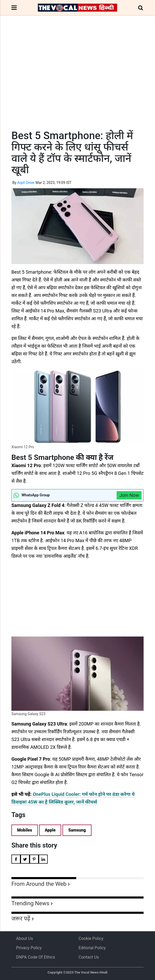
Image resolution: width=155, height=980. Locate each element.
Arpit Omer (26, 183)
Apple (50, 830)
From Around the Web (39, 884)
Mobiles (25, 830)
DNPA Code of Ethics (36, 957)
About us (24, 938)
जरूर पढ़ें (21, 919)
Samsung (77, 830)
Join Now (129, 495)
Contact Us (89, 957)
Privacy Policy (29, 948)
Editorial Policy (92, 948)
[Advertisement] (77, 82)
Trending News (30, 903)
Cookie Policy (91, 938)
